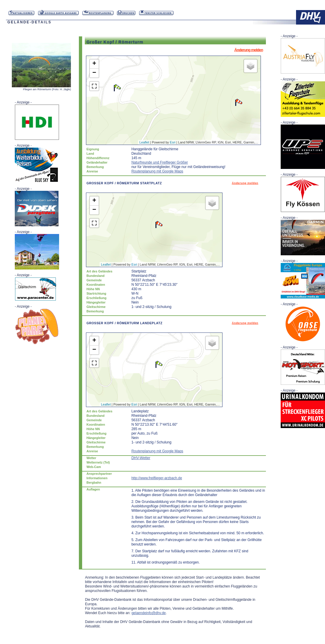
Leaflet (144, 142)
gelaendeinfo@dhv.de (149, 613)
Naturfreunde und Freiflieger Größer (160, 162)
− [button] (94, 73)
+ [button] (94, 64)
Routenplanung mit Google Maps (157, 171)
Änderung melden (249, 50)
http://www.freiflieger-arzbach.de (157, 478)
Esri (173, 142)
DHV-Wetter (141, 458)
